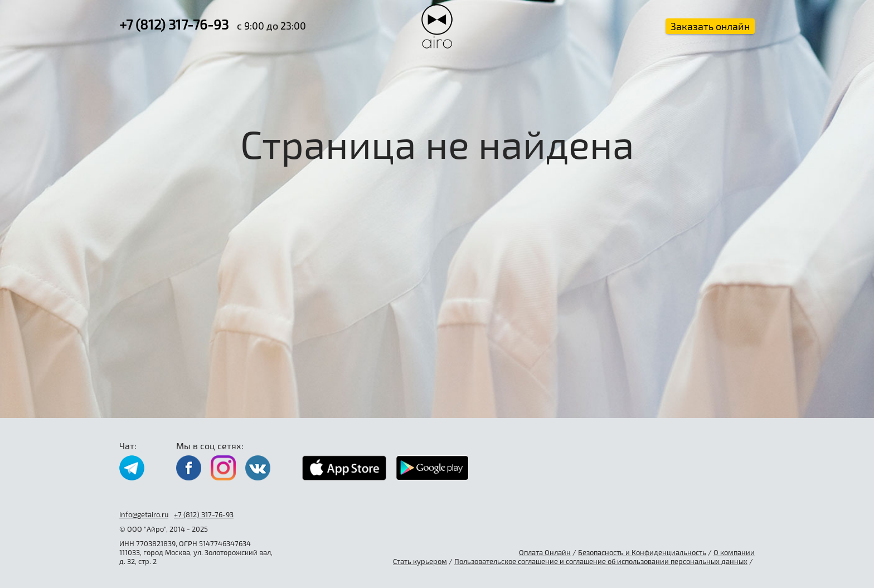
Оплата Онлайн (545, 552)
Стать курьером (420, 561)
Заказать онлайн (710, 26)
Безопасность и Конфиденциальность (642, 552)
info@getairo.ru (144, 514)
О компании (734, 552)
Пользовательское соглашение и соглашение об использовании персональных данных (601, 561)
